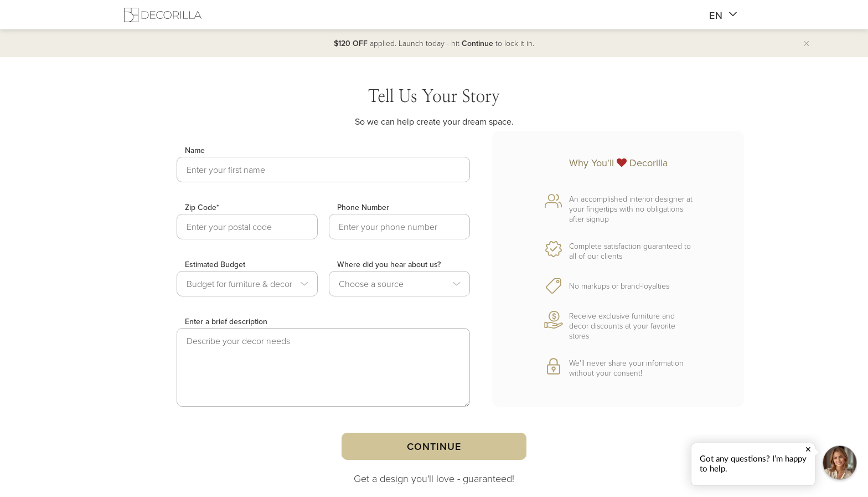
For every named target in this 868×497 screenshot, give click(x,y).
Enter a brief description (226, 321)
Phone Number (363, 207)
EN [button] (723, 16)
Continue (434, 446)
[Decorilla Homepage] (163, 15)
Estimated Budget (215, 264)
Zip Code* (202, 207)
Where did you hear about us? (389, 264)
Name (195, 150)
